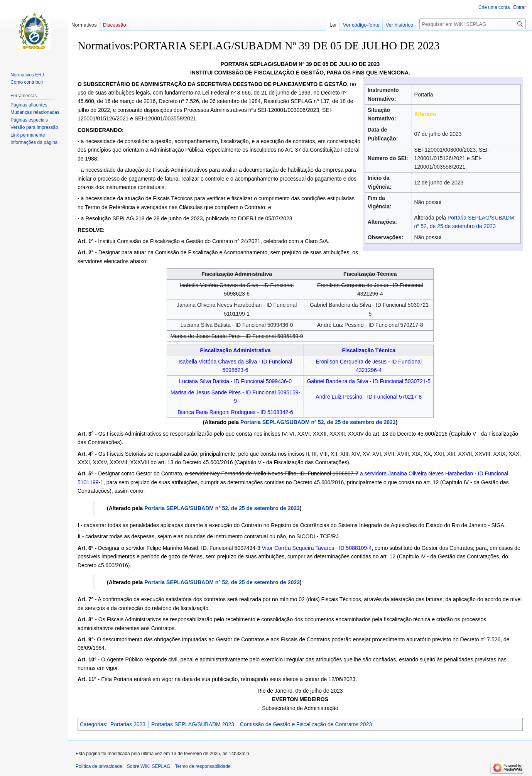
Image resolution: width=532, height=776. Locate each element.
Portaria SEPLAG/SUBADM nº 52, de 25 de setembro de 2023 (318, 422)
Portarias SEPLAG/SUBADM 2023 (193, 724)
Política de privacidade (99, 766)
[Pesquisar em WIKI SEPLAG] (473, 24)
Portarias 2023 (128, 724)
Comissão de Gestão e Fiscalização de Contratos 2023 (306, 724)
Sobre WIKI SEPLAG (149, 766)
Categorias (93, 724)
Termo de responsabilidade (203, 766)
